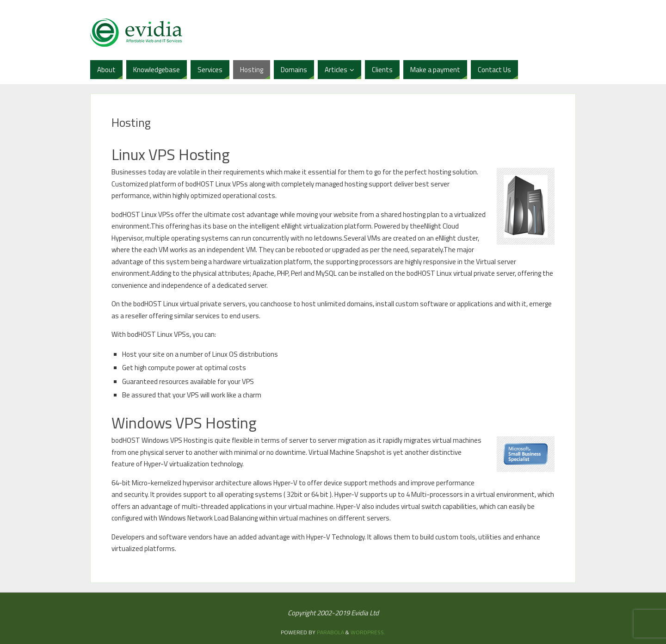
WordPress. (368, 632)
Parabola (330, 632)
